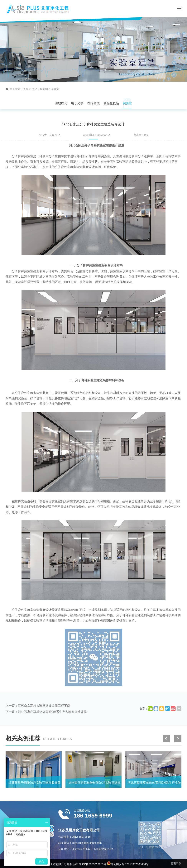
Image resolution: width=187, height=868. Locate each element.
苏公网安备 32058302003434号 (128, 864)
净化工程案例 (40, 89)
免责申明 (176, 863)
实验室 (55, 89)
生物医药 (61, 103)
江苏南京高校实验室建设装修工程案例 (44, 706)
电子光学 (77, 103)
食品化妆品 (111, 103)
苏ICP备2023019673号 (92, 864)
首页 (26, 89)
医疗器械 (93, 103)
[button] (178, 739)
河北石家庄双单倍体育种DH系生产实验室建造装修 (52, 712)
